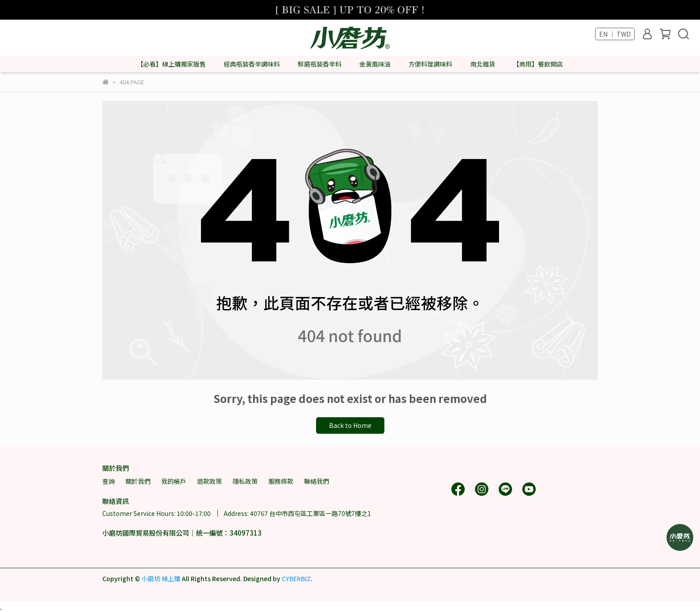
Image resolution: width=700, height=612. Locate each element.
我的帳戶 (174, 481)
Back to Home (350, 425)
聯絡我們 (317, 481)
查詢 (108, 481)
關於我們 (138, 481)
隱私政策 (245, 481)
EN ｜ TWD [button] (615, 34)
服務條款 (281, 481)
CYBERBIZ (296, 578)
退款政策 (209, 481)
